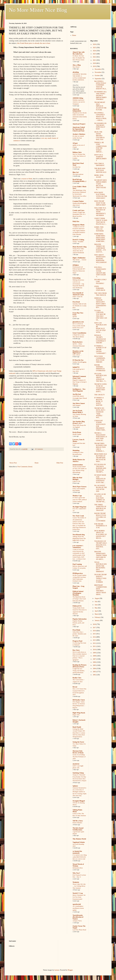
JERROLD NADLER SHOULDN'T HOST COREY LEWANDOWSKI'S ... (100, 303)
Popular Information (80, 619)
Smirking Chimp (78, 773)
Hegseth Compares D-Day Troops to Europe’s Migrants (80, 382)
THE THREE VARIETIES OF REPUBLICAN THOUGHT (100, 507)
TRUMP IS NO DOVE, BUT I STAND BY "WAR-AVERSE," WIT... (100, 413)
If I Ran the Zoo (78, 360)
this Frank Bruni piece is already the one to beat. (34, 43)
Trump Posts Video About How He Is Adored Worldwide (78, 251)
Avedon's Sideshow (79, 134)
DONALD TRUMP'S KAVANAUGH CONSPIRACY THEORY (100, 339)
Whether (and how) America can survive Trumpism (79, 102)
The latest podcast (78, 174)
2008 (95, 656)
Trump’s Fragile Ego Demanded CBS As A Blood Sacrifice (79, 214)
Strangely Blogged (79, 801)
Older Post (60, 463)
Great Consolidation (79, 333)
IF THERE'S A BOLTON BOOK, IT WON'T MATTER (99, 401)
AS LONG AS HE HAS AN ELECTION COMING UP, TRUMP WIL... (100, 498)
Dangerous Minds (79, 225)
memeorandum (78, 465)
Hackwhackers (78, 342)
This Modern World (79, 839)
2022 (95, 57)
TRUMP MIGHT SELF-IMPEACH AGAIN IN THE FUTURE (100, 106)
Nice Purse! (76, 67)
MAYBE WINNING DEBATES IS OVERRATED (100, 368)
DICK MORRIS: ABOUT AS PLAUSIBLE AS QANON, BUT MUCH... (100, 534)
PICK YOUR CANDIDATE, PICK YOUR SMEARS (100, 359)
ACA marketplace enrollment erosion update (78, 908)
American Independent (77, 110)
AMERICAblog (78, 98)
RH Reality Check (79, 700)
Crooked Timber (78, 201)
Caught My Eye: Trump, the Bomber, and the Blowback (79, 671)
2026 (95, 44)
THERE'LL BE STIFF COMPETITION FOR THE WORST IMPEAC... (100, 147)
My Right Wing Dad (79, 507)
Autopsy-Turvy (77, 921)
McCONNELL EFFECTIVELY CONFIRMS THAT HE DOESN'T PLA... (101, 85)
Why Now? (76, 873)
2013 (95, 640)
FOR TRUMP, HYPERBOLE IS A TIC (101, 526)
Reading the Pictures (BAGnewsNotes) (80, 666)
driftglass (76, 265)
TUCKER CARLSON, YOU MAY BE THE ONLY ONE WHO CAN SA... (101, 315)
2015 (95, 634)
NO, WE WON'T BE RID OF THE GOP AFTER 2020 (100, 488)
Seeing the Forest (78, 742)
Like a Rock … (77, 355)
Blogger (70, 970)
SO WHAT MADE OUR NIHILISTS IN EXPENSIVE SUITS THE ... (100, 479)
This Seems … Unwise (79, 260)
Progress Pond (77, 641)
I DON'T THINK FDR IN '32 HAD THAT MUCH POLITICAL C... (101, 221)
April (97, 611)
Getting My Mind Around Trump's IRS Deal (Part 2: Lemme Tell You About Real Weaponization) (79, 733)
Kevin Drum (77, 432)
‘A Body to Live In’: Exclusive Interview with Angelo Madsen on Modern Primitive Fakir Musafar (79, 231)
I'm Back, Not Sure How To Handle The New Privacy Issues (79, 58)
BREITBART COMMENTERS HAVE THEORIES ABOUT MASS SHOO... (100, 590)
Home (37, 463)
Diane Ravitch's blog (80, 247)
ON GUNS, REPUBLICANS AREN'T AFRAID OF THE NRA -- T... (100, 377)
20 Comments (39, 449)
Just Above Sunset (79, 403)
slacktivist (76, 764)
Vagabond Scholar (79, 842)
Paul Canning (77, 564)
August (97, 598)
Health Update (77, 434)
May (96, 608)
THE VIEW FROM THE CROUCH (100, 294)
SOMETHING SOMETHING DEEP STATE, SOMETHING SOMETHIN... (100, 238)
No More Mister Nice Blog (38, 10)
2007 (95, 659)
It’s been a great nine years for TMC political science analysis (80, 500)
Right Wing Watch (79, 713)
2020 (95, 63)
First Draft (76, 302)
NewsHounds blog (79, 535)
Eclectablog (76, 278)
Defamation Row (78, 868)
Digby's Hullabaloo (79, 258)
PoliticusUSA (77, 606)
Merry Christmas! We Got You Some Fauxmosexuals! (79, 897)
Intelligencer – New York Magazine (79, 390)
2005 (95, 665)
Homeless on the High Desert (78, 352)
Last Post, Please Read (79, 930)
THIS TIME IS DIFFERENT (99, 165)
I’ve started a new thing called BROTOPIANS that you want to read (80, 857)
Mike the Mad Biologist (77, 479)
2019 (95, 66)
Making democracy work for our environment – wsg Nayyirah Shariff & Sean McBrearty (78, 284)
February (98, 617)
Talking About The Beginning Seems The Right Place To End (79, 538)
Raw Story (76, 650)
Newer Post (13, 463)
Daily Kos (76, 221)
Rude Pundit (77, 727)
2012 (95, 643)
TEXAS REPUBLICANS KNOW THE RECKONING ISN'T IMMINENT (100, 567)
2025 (95, 48)
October (97, 76)
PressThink (76, 630)
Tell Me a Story (78, 821)
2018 (95, 624)
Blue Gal (76, 172)
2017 (95, 628)
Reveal (75, 687)
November (98, 72)
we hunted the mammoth (77, 852)
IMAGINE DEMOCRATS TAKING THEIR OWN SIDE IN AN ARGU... (100, 555)
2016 (95, 631)
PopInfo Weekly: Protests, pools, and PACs (78, 623)
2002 (95, 675)
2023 (95, 54)
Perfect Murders (77, 823)
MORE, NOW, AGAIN (99, 176)
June (96, 605)
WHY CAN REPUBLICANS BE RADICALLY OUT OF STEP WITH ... (100, 328)
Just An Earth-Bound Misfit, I (78, 412)
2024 (95, 51)
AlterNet (76, 85)
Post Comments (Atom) (25, 467)
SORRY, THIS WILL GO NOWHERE (99, 229)
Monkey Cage (77, 496)
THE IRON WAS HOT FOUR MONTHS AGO (100, 170)
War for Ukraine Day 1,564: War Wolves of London (79, 156)
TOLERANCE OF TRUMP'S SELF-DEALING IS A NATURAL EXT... (101, 545)
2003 (95, 672)
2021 (95, 60)
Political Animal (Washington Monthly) (78, 593)
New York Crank (78, 516)
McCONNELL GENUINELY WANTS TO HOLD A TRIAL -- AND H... (100, 117)
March (97, 614)
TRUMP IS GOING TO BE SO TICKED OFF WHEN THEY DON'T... (100, 388)
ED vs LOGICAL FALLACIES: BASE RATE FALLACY (79, 326)
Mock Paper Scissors (80, 487)
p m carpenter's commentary (78, 547)
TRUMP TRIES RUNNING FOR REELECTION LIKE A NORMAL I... (100, 447)
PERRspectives (78, 573)
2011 (95, 646)
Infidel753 (76, 367)
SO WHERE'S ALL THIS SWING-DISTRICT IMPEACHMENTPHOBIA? (100, 95)
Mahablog (76, 450)
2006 (95, 662)
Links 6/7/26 (76, 481)
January (97, 620)
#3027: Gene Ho (78, 297)
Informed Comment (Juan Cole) (79, 377)
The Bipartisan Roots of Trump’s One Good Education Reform (79, 599)
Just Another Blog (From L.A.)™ (79, 422)
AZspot (75, 143)
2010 (95, 650)
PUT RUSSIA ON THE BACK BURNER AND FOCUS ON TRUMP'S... (100, 468)
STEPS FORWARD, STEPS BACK (100, 288)
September (98, 79)
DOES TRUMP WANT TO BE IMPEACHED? (100, 203)
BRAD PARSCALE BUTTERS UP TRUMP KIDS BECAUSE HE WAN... (101, 458)
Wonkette (76, 882)
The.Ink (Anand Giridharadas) (78, 829)
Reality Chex (77, 678)
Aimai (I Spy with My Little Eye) (79, 53)
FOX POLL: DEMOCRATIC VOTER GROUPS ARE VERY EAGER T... (100, 272)
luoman (57, 970)
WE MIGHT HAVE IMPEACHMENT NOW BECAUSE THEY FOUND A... (100, 185)
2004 (95, 669)
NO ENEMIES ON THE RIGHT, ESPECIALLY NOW (100, 126)
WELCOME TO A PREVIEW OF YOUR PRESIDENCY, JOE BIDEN (100, 212)
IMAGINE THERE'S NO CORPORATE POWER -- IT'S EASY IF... (100, 248)
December (98, 69)
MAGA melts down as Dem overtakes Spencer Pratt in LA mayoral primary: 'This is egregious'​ (80, 656)
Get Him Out (76, 167)
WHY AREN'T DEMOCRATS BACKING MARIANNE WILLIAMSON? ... (100, 260)
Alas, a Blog (77, 65)
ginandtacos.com (78, 322)
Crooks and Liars (78, 210)
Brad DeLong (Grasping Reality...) (79, 180)
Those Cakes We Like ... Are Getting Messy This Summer (79, 886)
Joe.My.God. (77, 394)
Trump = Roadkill (78, 242)
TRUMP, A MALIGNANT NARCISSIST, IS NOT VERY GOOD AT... (101, 437)
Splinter (75, 786)
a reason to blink (26, 179)
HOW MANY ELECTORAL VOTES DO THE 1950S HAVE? (101, 195)
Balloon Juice (77, 152)
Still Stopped (76, 405)
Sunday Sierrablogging (79, 362)
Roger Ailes (76, 715)
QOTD (75, 317)
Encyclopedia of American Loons (78, 294)
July (96, 602)
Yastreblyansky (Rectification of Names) (78, 917)
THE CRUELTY (99, 395)
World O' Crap (78, 893)
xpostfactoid (77, 904)
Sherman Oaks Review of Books (78, 752)
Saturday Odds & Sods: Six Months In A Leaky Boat (80, 306)
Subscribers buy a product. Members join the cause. (79, 634)
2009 (95, 653)
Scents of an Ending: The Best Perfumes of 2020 (79, 757)
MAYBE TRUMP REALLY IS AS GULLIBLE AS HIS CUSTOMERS (100, 517)
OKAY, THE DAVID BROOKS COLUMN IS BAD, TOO (99, 136)
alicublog (76, 72)
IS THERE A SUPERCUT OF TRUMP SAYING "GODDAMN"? (100, 350)
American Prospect (79, 124)
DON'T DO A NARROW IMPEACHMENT (100, 158)
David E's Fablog (78, 240)
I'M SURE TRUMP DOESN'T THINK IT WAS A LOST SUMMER (100, 578)
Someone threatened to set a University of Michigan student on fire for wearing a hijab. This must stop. (80, 792)
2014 (95, 637)
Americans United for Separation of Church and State (79, 129)
